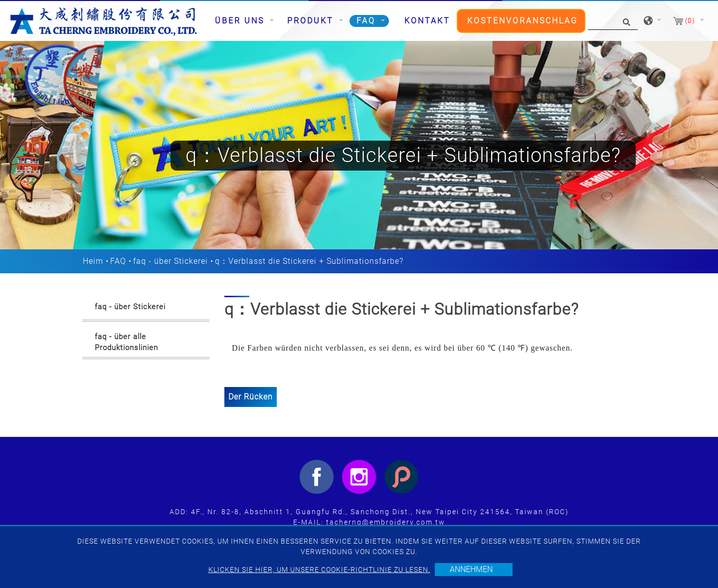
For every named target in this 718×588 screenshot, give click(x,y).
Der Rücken (251, 397)
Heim (93, 261)
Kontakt (427, 21)
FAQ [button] (368, 21)
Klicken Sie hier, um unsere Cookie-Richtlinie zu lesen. (319, 570)
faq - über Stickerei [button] (130, 307)
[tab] (146, 309)
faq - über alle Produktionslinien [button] (126, 342)
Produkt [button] (312, 21)
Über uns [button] (241, 21)
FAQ (118, 261)
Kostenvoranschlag (523, 21)
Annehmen (471, 569)
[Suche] (613, 21)
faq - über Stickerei (171, 261)
